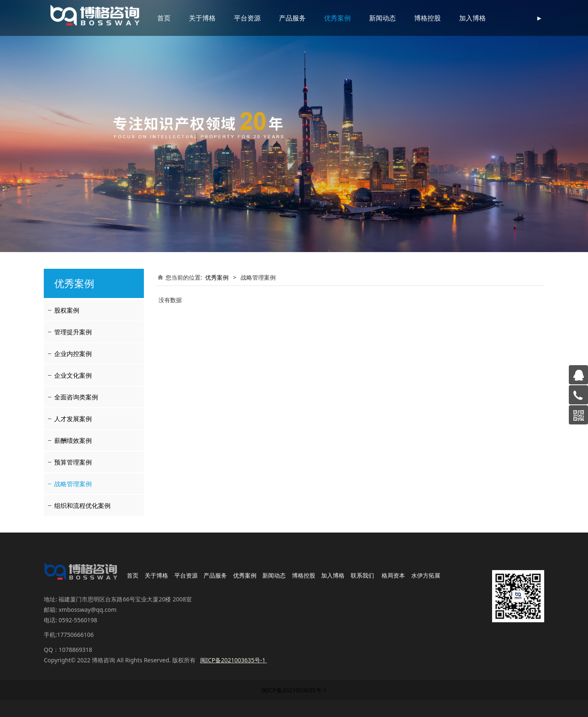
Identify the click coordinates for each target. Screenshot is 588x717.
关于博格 (202, 18)
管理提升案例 (73, 332)
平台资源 (247, 18)
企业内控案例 (73, 353)
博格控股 (427, 18)
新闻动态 (382, 18)
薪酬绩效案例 (73, 440)
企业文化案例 (73, 375)
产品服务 (292, 18)
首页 (164, 18)
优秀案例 (337, 18)
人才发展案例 (73, 419)
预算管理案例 (73, 462)
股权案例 (67, 310)
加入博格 (472, 18)
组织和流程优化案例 (82, 505)
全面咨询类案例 (76, 397)
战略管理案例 (73, 484)
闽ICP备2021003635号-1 (294, 690)
